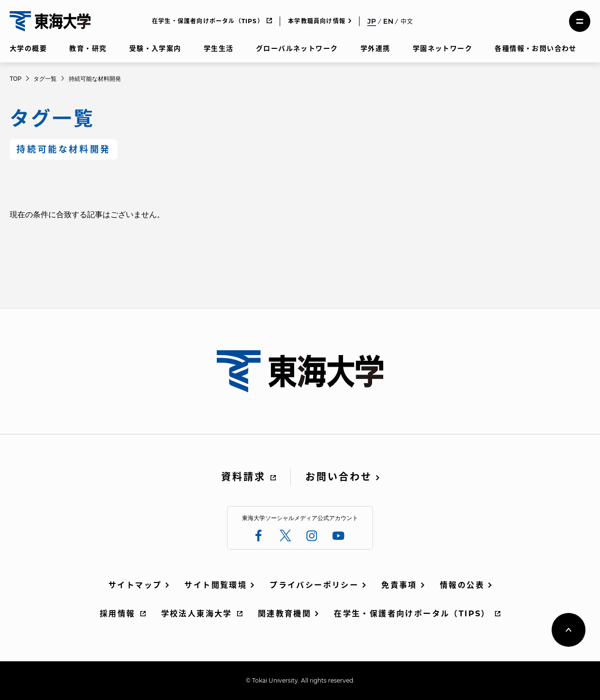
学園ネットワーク (442, 48)
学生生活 (219, 48)
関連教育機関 (285, 614)
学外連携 (375, 48)
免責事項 (399, 585)
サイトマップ (135, 585)
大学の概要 (28, 48)
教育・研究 (88, 48)
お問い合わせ (339, 477)
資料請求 (243, 477)
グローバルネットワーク (297, 48)
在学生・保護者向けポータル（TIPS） (208, 21)
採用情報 (118, 614)
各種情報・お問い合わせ (535, 48)
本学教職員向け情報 (317, 21)
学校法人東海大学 (197, 614)
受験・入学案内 (155, 48)
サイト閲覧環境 (216, 585)
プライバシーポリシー (314, 585)
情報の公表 (462, 585)
